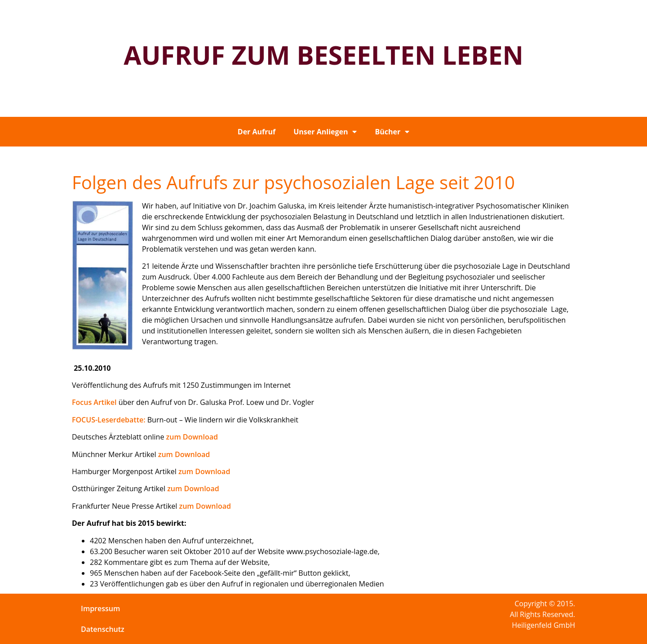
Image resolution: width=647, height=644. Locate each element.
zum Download (192, 437)
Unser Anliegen (325, 132)
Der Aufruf (257, 132)
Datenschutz (103, 629)
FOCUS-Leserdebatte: (109, 420)
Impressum (100, 608)
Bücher (392, 132)
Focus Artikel (94, 402)
